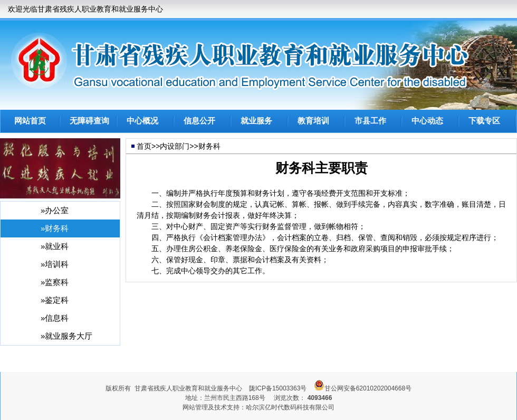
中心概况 (142, 121)
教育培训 (313, 121)
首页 (144, 146)
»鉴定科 (55, 300)
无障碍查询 (89, 121)
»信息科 (55, 318)
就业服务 (256, 121)
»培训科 (55, 264)
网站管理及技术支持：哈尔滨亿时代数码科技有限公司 (258, 407)
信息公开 (199, 121)
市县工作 (370, 121)
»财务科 (55, 228)
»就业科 (55, 246)
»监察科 (55, 282)
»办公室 (55, 210)
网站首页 (30, 121)
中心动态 (427, 121)
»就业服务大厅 (66, 336)
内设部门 (175, 146)
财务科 (209, 146)
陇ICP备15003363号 (278, 388)
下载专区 (484, 121)
